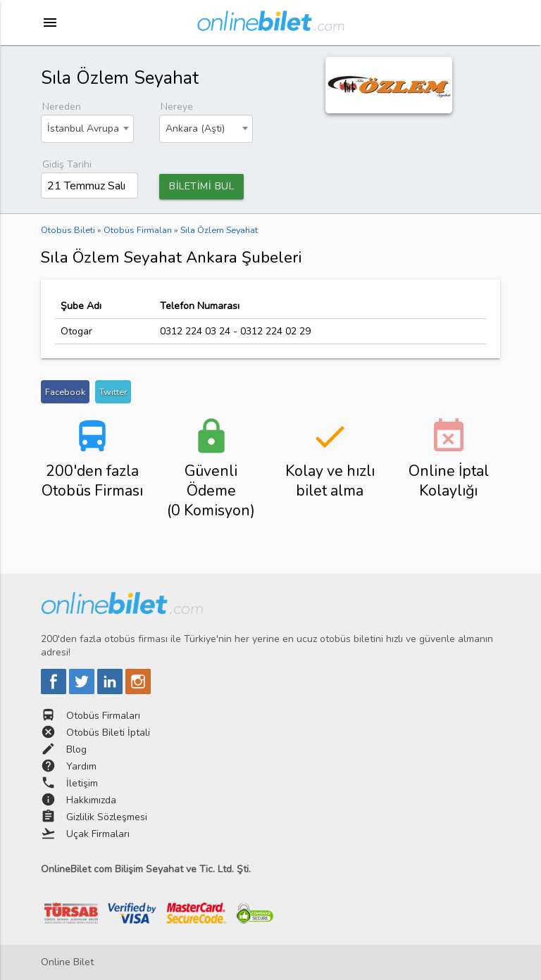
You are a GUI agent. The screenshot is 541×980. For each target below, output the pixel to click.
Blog (76, 749)
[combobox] (88, 129)
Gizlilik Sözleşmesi (107, 817)
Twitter (113, 392)
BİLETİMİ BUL (201, 186)
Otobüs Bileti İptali (108, 733)
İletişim (82, 783)
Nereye (177, 107)
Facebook (65, 392)
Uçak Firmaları (98, 834)
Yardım (81, 766)
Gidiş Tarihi (67, 164)
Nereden (62, 107)
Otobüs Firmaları (103, 716)
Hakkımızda (91, 800)
